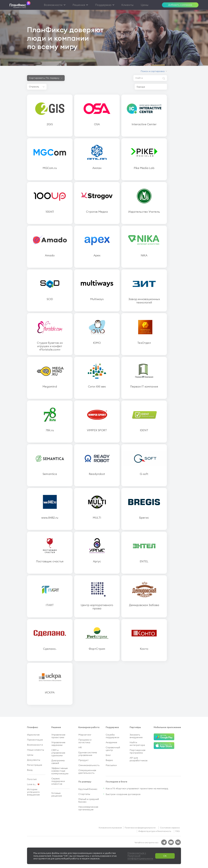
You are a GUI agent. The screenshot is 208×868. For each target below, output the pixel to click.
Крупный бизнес (88, 789)
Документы (34, 760)
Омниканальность (89, 765)
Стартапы (84, 794)
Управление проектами (58, 736)
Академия (111, 742)
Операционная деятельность (87, 772)
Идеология (33, 735)
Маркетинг (85, 735)
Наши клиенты (35, 750)
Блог (108, 755)
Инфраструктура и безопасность (155, 831)
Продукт (83, 760)
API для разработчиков (139, 759)
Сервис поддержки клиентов (58, 781)
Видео (109, 760)
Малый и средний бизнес (89, 800)
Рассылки (111, 765)
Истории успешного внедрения (33, 792)
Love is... (32, 784)
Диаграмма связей (58, 762)
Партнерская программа (137, 751)
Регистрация (35, 765)
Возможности (35, 745)
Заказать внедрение (136, 736)
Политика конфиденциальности (140, 828)
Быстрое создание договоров (123, 794)
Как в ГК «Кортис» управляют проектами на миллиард (137, 788)
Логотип (32, 779)
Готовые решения (57, 794)
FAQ (178, 831)
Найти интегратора (137, 744)
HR (80, 747)
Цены (30, 755)
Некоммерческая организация (88, 808)
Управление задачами (58, 744)
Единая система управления (88, 754)
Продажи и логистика (85, 741)
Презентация (35, 740)
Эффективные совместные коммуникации (60, 771)
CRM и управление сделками (58, 753)
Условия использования (110, 828)
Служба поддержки (112, 736)
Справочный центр (113, 749)
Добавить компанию (180, 5)
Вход (30, 770)
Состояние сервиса (170, 828)
